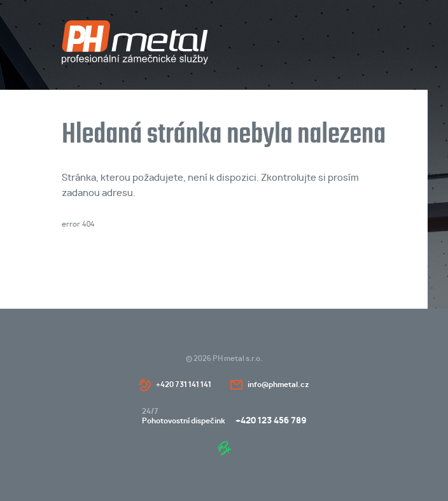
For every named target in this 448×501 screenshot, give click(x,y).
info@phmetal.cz (278, 385)
